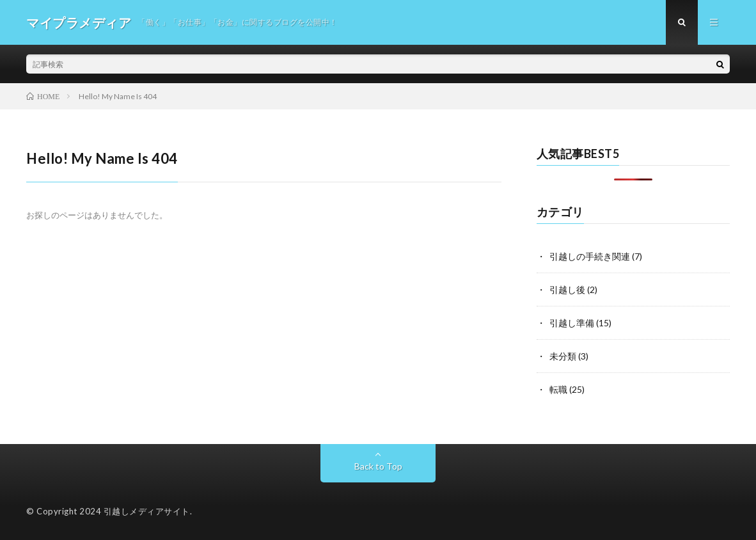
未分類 (563, 356)
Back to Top (378, 466)
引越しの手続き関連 (590, 256)
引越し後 (567, 290)
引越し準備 (572, 323)
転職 (558, 389)
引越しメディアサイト (147, 511)
